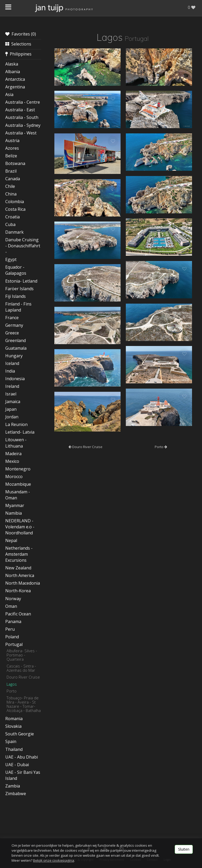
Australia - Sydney (23, 125)
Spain (11, 741)
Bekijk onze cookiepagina (54, 860)
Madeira (13, 454)
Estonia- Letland (21, 281)
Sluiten (184, 849)
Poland (12, 637)
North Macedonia (23, 583)
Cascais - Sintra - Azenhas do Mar (21, 668)
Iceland (12, 363)
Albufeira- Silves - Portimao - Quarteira (22, 655)
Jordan (12, 417)
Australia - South (22, 117)
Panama (13, 621)
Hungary (14, 356)
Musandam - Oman (18, 495)
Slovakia (13, 726)
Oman (11, 606)
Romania (14, 719)
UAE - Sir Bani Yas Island (23, 775)
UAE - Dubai (17, 765)
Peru (10, 629)
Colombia (15, 202)
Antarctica (15, 79)
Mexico (12, 461)
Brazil (11, 171)
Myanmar (15, 505)
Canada (13, 179)
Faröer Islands (19, 289)
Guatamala (16, 348)
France (12, 318)
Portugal (14, 644)
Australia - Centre (23, 102)
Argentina (15, 87)
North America (20, 575)
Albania (13, 72)
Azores (12, 148)
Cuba (10, 224)
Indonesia (15, 379)
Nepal (11, 540)
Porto (12, 691)
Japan (11, 409)
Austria (12, 141)
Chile (10, 186)
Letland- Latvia (20, 432)
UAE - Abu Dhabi (22, 757)
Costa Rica (15, 209)
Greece (12, 333)
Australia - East (20, 110)
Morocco (14, 476)
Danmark (14, 232)
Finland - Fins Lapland (18, 307)
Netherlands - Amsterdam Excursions (19, 554)
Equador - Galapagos (16, 270)
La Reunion (16, 424)
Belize (11, 156)
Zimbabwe (16, 794)
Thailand (14, 749)
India (10, 371)
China (11, 194)
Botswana (15, 163)
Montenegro (18, 469)
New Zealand (18, 568)
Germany (14, 325)
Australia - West (21, 133)
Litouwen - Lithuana (16, 443)
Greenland (15, 340)
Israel (11, 394)
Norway (13, 599)
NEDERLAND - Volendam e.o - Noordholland (20, 527)
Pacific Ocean (18, 614)
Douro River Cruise (23, 677)
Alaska (12, 64)
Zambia (13, 786)
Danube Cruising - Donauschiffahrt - (23, 246)
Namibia (14, 513)
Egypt (11, 259)
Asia (9, 94)
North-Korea (18, 591)
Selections (18, 44)
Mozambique (18, 484)
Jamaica (13, 402)
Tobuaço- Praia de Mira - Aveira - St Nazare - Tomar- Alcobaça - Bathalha (24, 704)
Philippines (18, 54)
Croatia (12, 217)
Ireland (12, 386)
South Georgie (20, 734)
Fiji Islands (15, 296)
